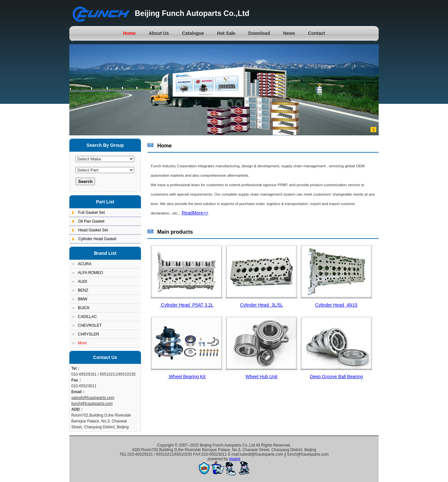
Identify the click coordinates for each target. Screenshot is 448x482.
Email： (78, 392)
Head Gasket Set (93, 230)
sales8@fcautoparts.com (93, 398)
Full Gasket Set (91, 213)
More (82, 343)
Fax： (77, 380)
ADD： (77, 409)
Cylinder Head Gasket (97, 239)
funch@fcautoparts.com (92, 404)
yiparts (235, 459)
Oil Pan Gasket (91, 221)
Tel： (76, 368)
